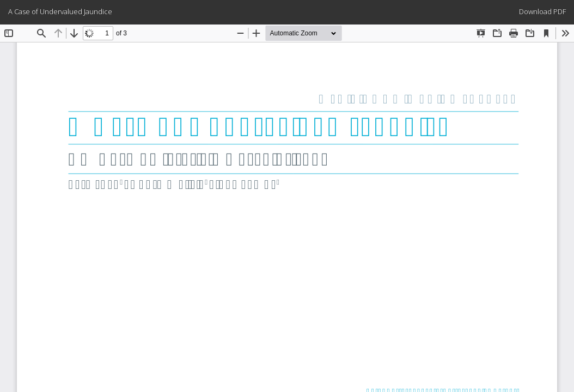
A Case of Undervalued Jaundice (60, 11)
